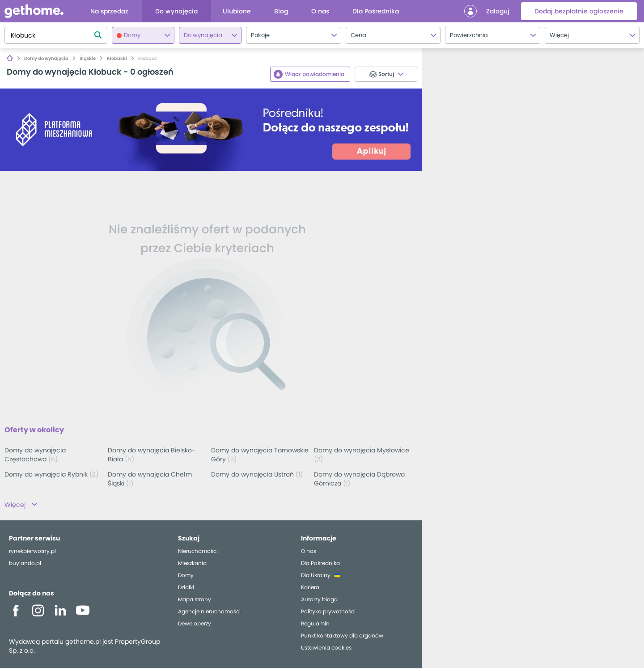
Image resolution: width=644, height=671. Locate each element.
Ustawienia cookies (326, 650)
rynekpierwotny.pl (32, 554)
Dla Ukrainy (316, 578)
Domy (186, 578)
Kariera (310, 590)
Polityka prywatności (328, 614)
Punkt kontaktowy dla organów (342, 638)
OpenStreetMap (626, 668)
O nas (309, 554)
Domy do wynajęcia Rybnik (51, 474)
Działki (186, 590)
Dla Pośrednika (320, 566)
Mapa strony (195, 602)
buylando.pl (25, 566)
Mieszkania (192, 566)
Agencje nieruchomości (209, 614)
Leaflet (595, 668)
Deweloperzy (195, 626)
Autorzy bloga (319, 602)
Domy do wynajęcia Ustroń (257, 474)
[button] (632, 639)
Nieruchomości (198, 554)
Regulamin (315, 626)
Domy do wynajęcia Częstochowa (35, 455)
